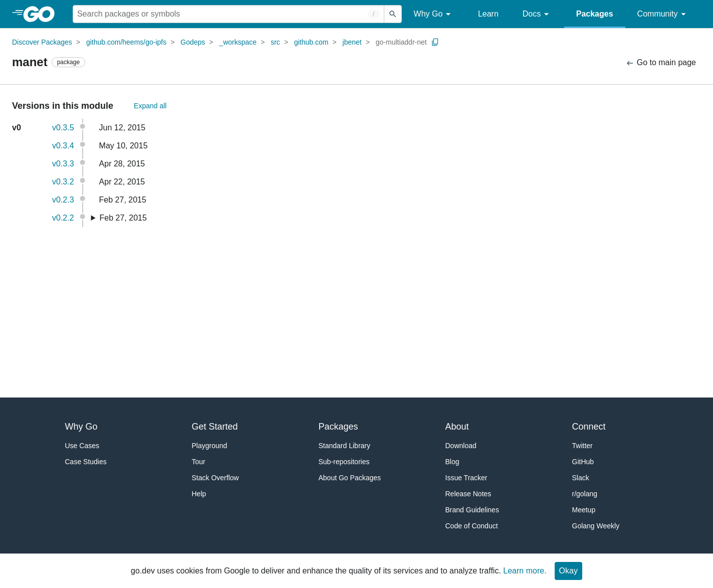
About (457, 427)
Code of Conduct (472, 526)
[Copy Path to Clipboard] (435, 42)
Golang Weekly (596, 526)
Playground (210, 446)
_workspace (238, 42)
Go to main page (661, 63)
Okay (568, 571)
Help (199, 494)
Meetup (584, 510)
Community (663, 14)
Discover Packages (42, 42)
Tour (199, 462)
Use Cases (82, 446)
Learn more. (525, 571)
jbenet (352, 42)
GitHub (583, 462)
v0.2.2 (63, 218)
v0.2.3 (63, 200)
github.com (311, 42)
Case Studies (86, 462)
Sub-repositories (344, 462)
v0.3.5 (63, 128)
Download (461, 446)
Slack (581, 478)
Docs (537, 14)
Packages (595, 14)
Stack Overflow (215, 478)
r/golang (585, 494)
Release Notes (468, 494)
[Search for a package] (228, 14)
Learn (488, 14)
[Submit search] (393, 14)
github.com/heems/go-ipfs (126, 42)
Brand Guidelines (472, 510)
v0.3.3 (63, 164)
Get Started (215, 427)
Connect (589, 427)
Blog (452, 462)
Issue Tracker (466, 478)
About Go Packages (350, 478)
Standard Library (345, 446)
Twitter (582, 446)
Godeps (193, 42)
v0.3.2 (63, 182)
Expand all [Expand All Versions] (150, 106)
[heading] (42, 14)
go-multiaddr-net (401, 42)
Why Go (434, 14)
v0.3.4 (63, 146)
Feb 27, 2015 (123, 218)
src (275, 42)
